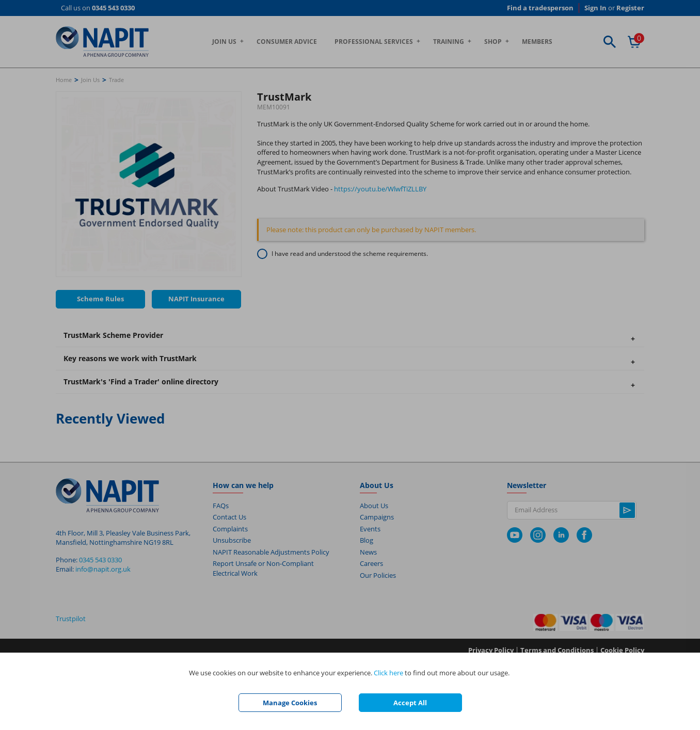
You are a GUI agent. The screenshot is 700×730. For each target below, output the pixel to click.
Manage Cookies (290, 703)
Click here (388, 673)
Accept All (410, 703)
